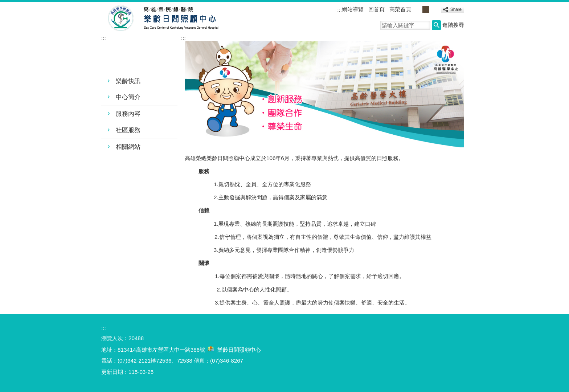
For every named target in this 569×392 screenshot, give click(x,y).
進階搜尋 (453, 25)
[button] (436, 25)
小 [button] (418, 9)
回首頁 (376, 9)
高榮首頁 (400, 9)
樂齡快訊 (128, 81)
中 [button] (426, 9)
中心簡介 (128, 97)
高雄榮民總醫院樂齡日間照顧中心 (168, 19)
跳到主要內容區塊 (4, 4)
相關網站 (128, 147)
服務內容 (128, 114)
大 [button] (434, 9)
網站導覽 (353, 9)
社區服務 (128, 130)
